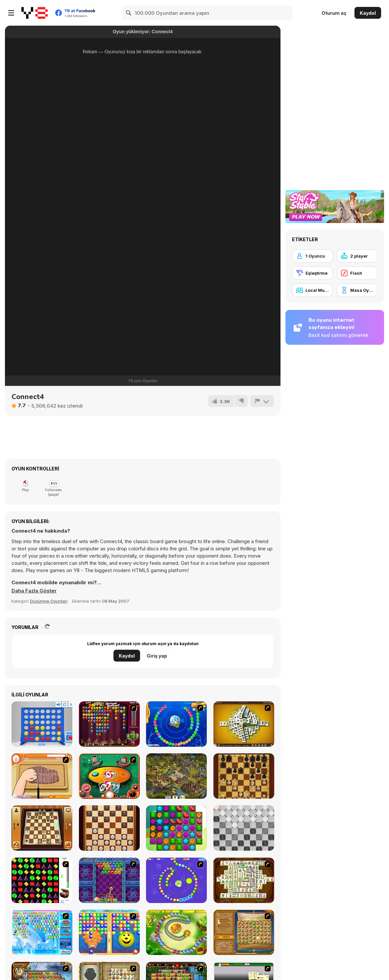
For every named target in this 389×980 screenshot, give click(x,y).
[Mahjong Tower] (244, 724)
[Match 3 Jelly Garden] (176, 828)
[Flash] (357, 273)
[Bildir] (262, 401)
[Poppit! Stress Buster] (109, 724)
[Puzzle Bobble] (109, 880)
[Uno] (109, 776)
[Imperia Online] (176, 776)
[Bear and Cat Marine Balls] (176, 724)
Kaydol (368, 13)
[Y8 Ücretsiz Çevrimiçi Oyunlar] (35, 13)
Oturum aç (334, 13)
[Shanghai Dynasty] (244, 880)
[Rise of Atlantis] (244, 932)
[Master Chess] (244, 776)
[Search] (129, 13)
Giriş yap (157, 656)
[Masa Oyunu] (357, 290)
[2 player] (357, 256)
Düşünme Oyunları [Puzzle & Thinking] (49, 601)
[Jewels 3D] (42, 880)
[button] (34, 591)
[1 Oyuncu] (312, 256)
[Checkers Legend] (109, 828)
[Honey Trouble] (176, 932)
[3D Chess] (42, 828)
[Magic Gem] (109, 932)
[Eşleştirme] (312, 273)
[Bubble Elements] (42, 932)
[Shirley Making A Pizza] (42, 776)
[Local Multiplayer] (312, 290)
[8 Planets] (176, 880)
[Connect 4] (42, 724)
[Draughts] (244, 828)
